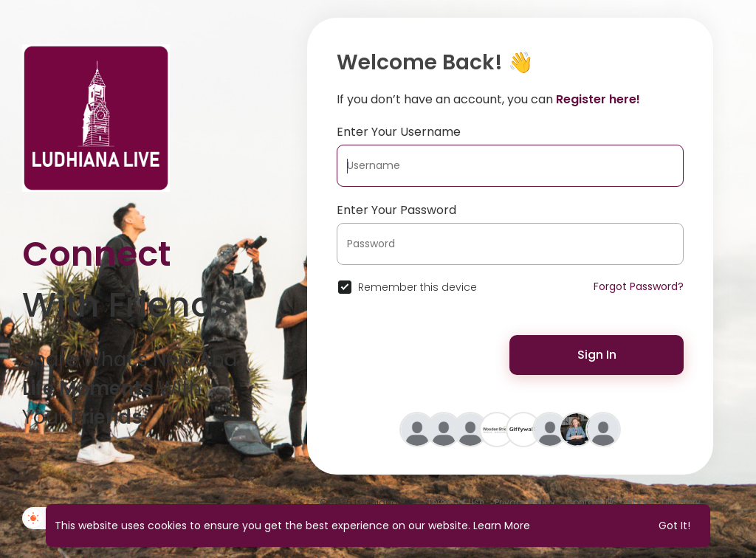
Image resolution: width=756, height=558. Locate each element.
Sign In (597, 355)
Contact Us (591, 502)
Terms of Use (456, 502)
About (640, 502)
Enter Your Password (396, 210)
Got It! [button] (674, 526)
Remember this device (417, 287)
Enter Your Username (399, 132)
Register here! (598, 99)
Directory (681, 502)
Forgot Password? (639, 286)
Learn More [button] (502, 526)
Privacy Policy (525, 502)
